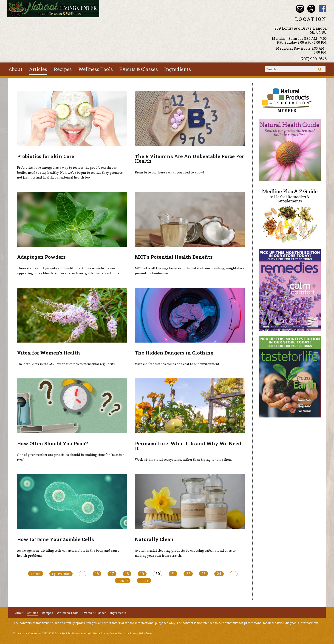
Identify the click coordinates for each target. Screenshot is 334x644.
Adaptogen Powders (41, 257)
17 (112, 574)
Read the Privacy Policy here (135, 633)
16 (97, 574)
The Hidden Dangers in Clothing (174, 353)
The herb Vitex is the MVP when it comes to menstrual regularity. (66, 364)
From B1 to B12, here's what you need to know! (169, 173)
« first (36, 574)
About (15, 69)
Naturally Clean (154, 539)
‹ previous (61, 574)
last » (144, 581)
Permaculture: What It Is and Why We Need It (188, 446)
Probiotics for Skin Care (46, 156)
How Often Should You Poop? (52, 443)
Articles (38, 69)
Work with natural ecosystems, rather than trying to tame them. (184, 460)
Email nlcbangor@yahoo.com (300, 9)
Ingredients (178, 69)
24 (219, 574)
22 (188, 574)
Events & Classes (139, 69)
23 (204, 574)
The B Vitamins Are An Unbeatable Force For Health (189, 159)
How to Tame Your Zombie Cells (55, 539)
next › (123, 581)
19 (142, 574)
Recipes (63, 69)
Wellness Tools (96, 69)
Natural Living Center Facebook (323, 9)
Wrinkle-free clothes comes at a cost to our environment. (177, 364)
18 (127, 574)
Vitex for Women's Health (49, 353)
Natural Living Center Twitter (311, 9)
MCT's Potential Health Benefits (174, 257)
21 (173, 574)
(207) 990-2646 (314, 59)
